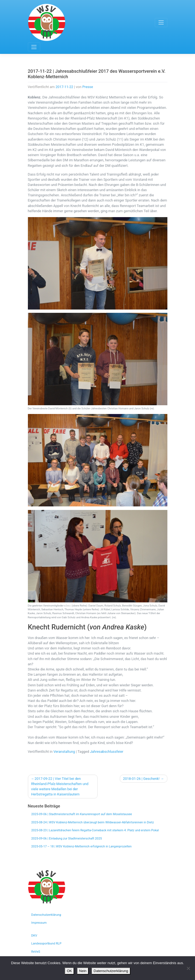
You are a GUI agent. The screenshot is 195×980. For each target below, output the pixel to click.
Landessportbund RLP (46, 943)
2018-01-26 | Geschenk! (141, 779)
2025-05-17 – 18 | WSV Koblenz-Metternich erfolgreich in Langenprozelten (81, 846)
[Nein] (188, 968)
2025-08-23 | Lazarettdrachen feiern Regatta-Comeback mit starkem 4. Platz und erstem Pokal (95, 830)
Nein (83, 971)
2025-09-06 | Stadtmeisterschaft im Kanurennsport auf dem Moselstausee (82, 814)
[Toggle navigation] (161, 22)
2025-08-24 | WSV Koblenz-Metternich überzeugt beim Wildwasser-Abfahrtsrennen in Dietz (92, 822)
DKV (34, 936)
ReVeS (36, 952)
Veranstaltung (64, 752)
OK (69, 971)
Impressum (39, 923)
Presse (88, 87)
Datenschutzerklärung (46, 915)
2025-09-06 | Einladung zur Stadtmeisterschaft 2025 (66, 838)
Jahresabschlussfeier (107, 752)
